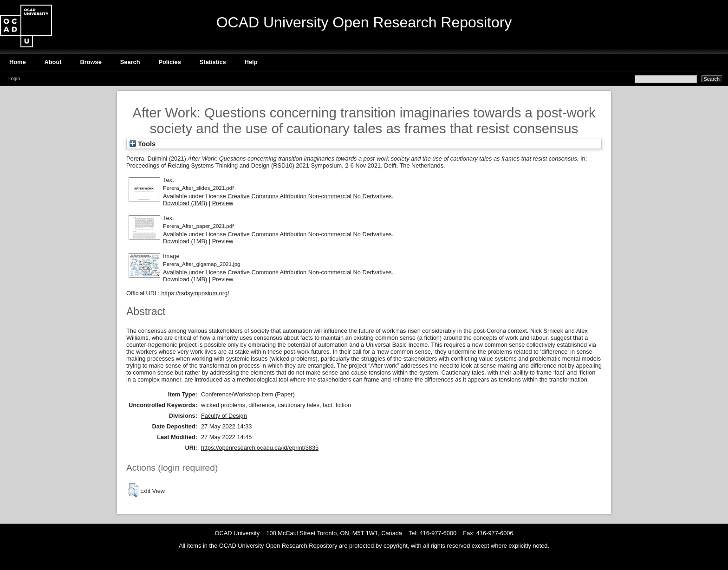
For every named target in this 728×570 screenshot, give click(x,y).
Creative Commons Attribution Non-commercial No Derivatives (309, 196)
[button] (133, 490)
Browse (91, 62)
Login (14, 79)
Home (18, 62)
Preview (223, 203)
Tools (143, 144)
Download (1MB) (185, 241)
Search (130, 62)
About (53, 62)
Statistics (213, 62)
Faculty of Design (224, 416)
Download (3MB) (185, 203)
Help (251, 62)
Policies (169, 62)
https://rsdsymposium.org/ (195, 293)
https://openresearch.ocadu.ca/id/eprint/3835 (260, 448)
